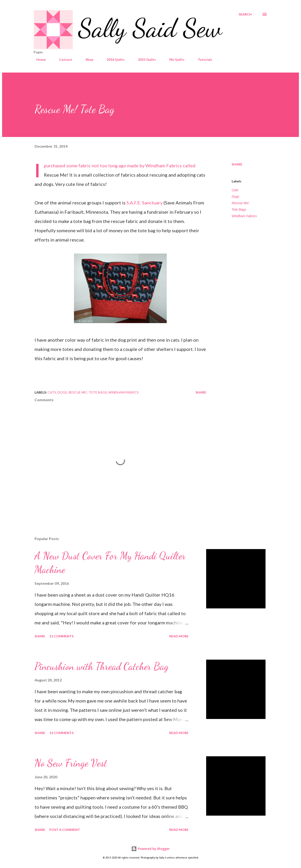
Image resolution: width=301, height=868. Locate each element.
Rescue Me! (240, 203)
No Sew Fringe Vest (71, 763)
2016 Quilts (113, 59)
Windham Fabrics (244, 216)
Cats (235, 190)
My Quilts (174, 59)
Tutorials (202, 59)
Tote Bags (239, 210)
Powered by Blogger (150, 849)
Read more (179, 636)
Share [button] (237, 164)
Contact (63, 59)
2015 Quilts (144, 59)
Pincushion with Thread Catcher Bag (102, 666)
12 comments (61, 733)
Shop (87, 59)
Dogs (235, 197)
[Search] (245, 14)
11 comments (61, 636)
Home (38, 59)
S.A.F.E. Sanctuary (144, 203)
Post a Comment (65, 830)
